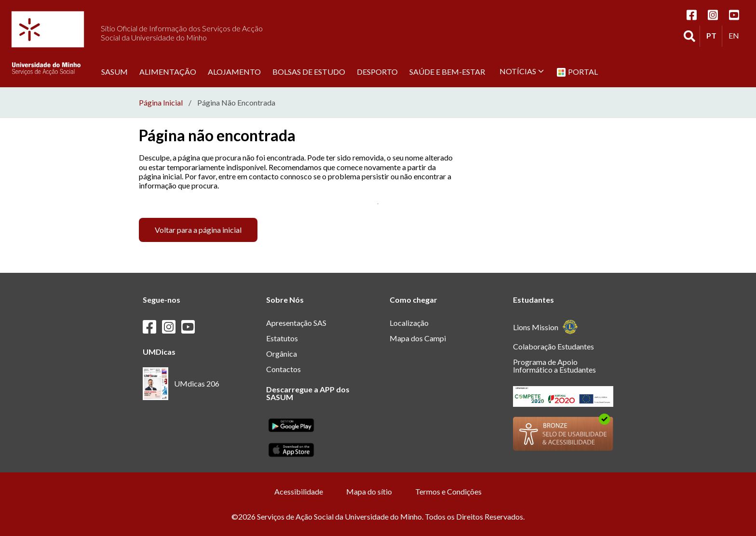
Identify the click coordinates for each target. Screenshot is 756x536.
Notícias (522, 71)
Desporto (377, 71)
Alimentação (168, 71)
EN (736, 35)
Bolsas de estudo (309, 71)
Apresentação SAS (296, 323)
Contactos (283, 369)
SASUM (115, 71)
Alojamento (234, 71)
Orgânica (282, 354)
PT (714, 35)
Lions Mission (546, 327)
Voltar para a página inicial (198, 230)
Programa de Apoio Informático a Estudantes (554, 366)
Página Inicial (161, 103)
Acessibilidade (299, 491)
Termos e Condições (448, 491)
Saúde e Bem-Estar (447, 71)
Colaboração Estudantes (553, 346)
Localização (409, 323)
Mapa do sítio (369, 491)
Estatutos (282, 338)
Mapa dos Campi (418, 338)
